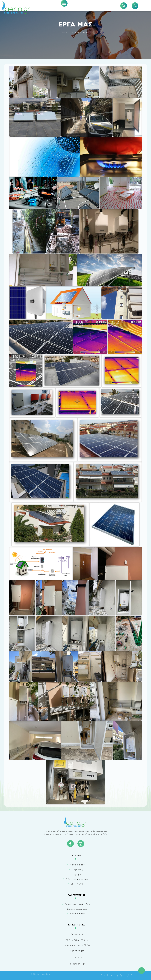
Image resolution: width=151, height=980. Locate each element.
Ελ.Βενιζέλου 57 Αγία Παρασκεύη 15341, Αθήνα (77, 943)
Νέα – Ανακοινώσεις (77, 879)
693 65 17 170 (77, 951)
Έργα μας (77, 874)
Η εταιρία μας (77, 865)
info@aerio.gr (77, 964)
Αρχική (66, 33)
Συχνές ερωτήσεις (77, 909)
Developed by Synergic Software (122, 975)
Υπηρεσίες (77, 870)
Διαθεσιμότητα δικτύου (77, 904)
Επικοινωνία (77, 884)
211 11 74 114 (77, 958)
